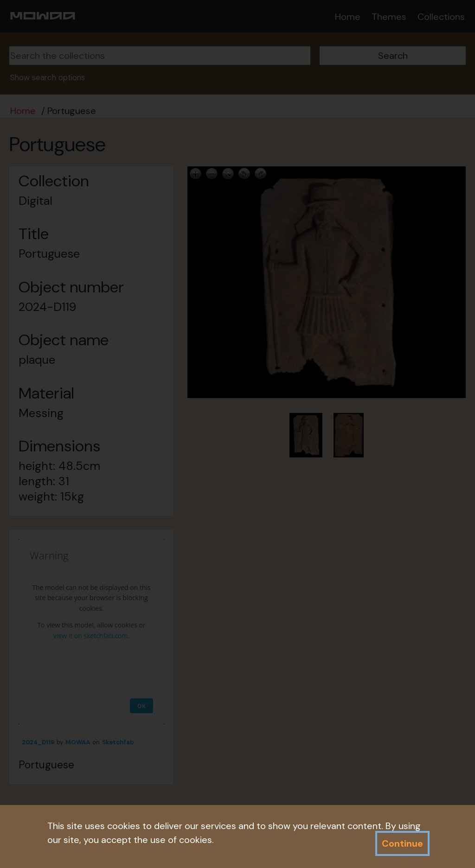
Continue (402, 843)
